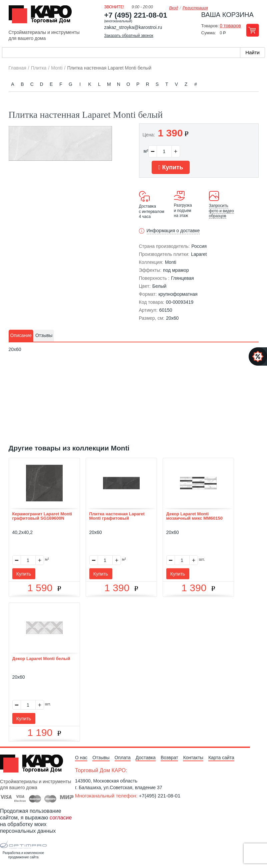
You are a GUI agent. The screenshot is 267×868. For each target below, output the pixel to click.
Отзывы (101, 758)
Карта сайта (221, 758)
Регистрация (195, 8)
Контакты (193, 758)
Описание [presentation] (21, 335)
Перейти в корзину (252, 30)
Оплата (123, 758)
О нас (81, 758)
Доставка (146, 758)
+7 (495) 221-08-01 (136, 15)
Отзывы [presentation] (44, 335)
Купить (171, 167)
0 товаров (230, 26)
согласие (61, 818)
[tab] (21, 336)
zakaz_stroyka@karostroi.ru (133, 27)
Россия (199, 246)
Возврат (169, 758)
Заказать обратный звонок (129, 36)
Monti (171, 262)
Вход (174, 8)
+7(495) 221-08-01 (160, 796)
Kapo (43, 16)
